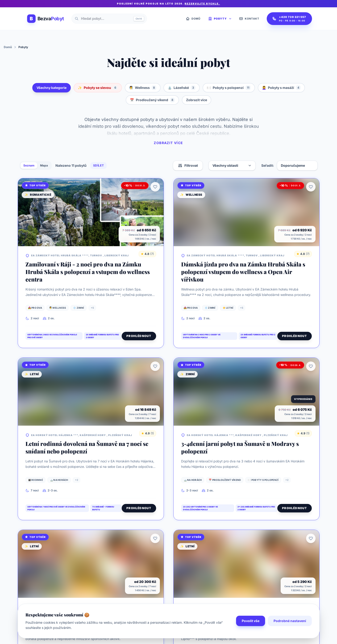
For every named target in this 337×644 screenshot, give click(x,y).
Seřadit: (268, 165)
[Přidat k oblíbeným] (155, 187)
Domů (8, 47)
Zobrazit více (197, 100)
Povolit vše (251, 630)
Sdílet (99, 165)
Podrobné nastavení (290, 630)
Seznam (29, 165)
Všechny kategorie (52, 88)
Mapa (44, 165)
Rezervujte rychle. (202, 4)
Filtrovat (188, 166)
